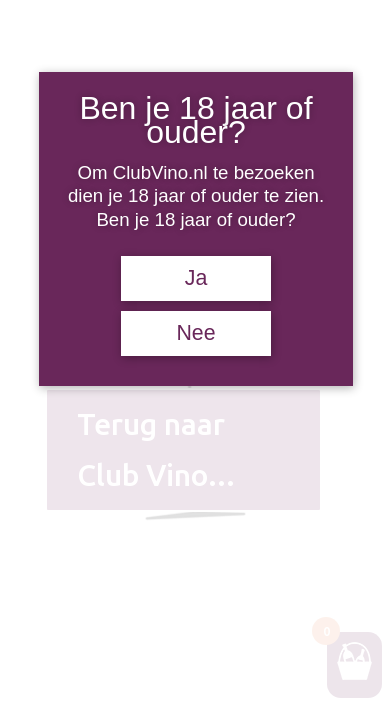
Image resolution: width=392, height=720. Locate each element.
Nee (195, 333)
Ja (196, 278)
